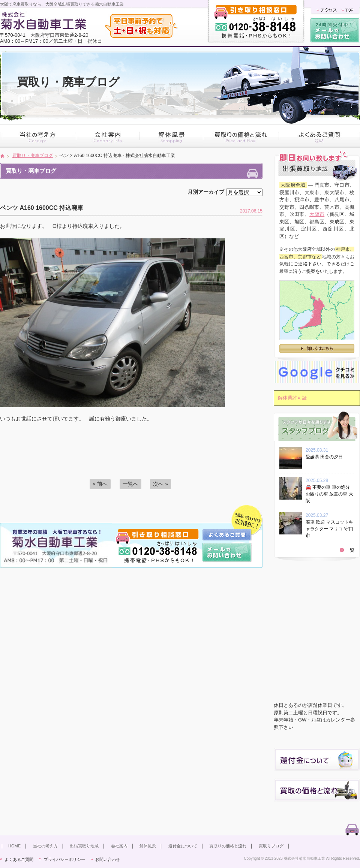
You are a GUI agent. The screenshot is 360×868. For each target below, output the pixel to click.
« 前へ (100, 484)
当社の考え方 (45, 846)
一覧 (350, 550)
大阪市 (317, 214)
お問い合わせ (108, 859)
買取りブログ (271, 846)
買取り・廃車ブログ (33, 156)
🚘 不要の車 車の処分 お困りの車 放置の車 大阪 (329, 494)
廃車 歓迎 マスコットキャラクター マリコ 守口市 (329, 529)
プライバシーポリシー (64, 859)
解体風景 (148, 846)
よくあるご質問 (19, 859)
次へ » (160, 484)
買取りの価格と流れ (228, 846)
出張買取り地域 (84, 846)
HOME (14, 846)
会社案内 (119, 846)
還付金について (183, 846)
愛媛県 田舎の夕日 (326, 457)
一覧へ (130, 484)
